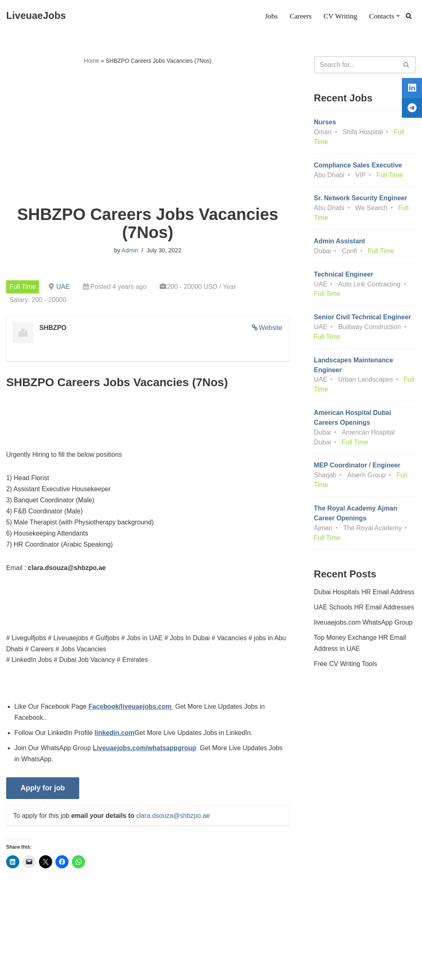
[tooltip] (411, 89)
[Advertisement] (148, 136)
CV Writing (340, 16)
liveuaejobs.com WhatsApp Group (364, 625)
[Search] (409, 16)
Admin (130, 251)
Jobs (271, 16)
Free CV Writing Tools (346, 667)
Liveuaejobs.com (31, 970)
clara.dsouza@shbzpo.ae (174, 818)
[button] (398, 16)
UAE (63, 287)
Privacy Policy (71, 949)
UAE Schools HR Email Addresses (364, 610)
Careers (300, 16)
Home (91, 61)
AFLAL (107, 970)
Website (271, 328)
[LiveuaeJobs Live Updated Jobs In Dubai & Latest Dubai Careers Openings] (36, 16)
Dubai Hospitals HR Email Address (365, 594)
